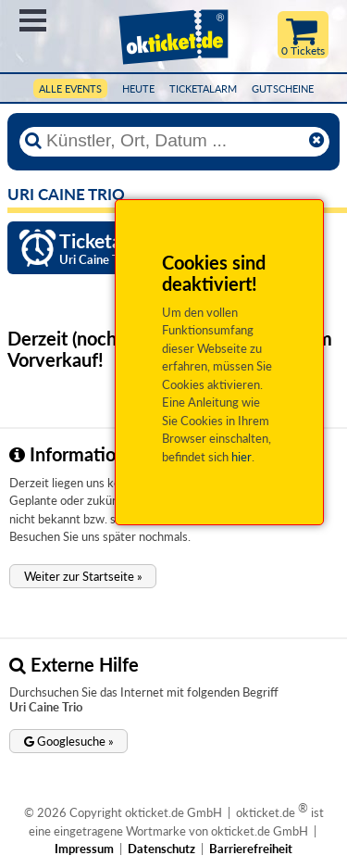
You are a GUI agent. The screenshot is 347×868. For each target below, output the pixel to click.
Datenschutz (161, 849)
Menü (33, 20)
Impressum (84, 849)
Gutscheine (283, 88)
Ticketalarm (203, 88)
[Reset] (316, 141)
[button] (83, 576)
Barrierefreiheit (251, 849)
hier (242, 457)
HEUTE (138, 88)
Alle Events (70, 88)
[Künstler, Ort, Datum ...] (174, 141)
